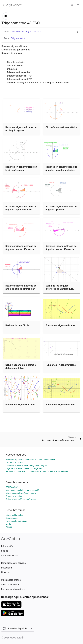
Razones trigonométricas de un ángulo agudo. (21, 129)
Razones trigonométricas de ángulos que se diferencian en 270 (21, 289)
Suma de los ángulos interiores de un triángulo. (60, 287)
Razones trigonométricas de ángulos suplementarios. (21, 208)
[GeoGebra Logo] (13, 5)
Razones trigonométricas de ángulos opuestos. (61, 208)
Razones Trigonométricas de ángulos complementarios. (61, 168)
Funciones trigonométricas (60, 325)
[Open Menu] (78, 5)
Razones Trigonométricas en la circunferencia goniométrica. (21, 170)
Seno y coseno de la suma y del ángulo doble (21, 366)
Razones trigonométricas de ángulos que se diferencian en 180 (61, 249)
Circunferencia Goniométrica (61, 127)
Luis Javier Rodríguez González (27, 32)
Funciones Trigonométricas (61, 365)
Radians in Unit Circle (17, 325)
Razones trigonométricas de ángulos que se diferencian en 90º (21, 249)
